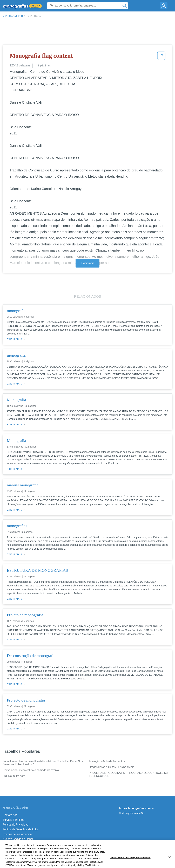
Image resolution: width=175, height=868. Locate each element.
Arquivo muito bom (14, 776)
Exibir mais (87, 263)
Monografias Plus (13, 16)
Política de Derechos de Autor (20, 829)
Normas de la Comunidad (18, 834)
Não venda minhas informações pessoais (27, 844)
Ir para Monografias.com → (137, 808)
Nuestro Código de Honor (18, 839)
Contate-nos (10, 815)
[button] (161, 57)
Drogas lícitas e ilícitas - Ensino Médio (112, 767)
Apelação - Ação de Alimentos (107, 761)
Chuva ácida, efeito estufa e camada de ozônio (31, 770)
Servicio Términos (13, 820)
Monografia (34, 16)
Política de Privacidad (16, 825)
